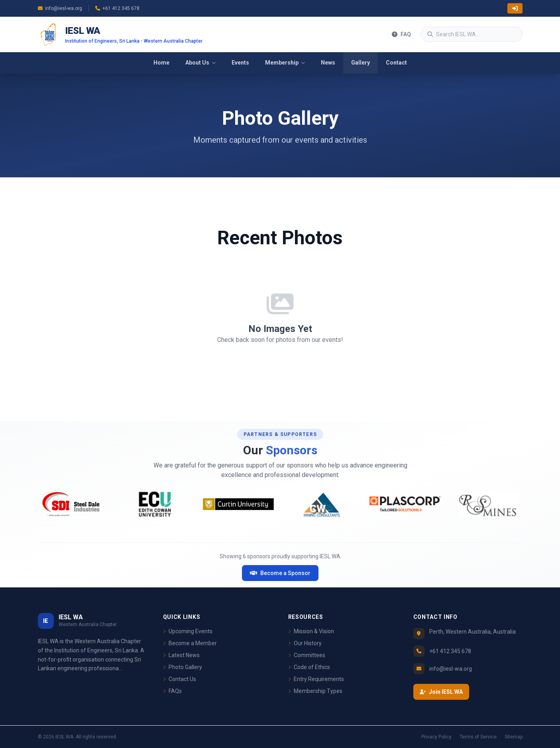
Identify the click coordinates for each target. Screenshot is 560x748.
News (328, 63)
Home (161, 63)
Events (240, 63)
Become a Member (190, 643)
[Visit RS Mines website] (488, 504)
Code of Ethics (309, 667)
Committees (307, 655)
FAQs (172, 691)
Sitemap (514, 737)
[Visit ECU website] (155, 504)
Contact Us (180, 679)
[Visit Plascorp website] (405, 504)
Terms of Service (478, 737)
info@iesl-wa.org (60, 8)
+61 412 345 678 (117, 8)
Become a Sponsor (280, 573)
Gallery (361, 63)
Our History (305, 643)
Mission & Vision (311, 631)
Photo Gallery (183, 667)
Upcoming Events (188, 631)
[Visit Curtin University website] (238, 504)
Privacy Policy (436, 737)
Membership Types (315, 691)
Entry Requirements (316, 679)
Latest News (181, 655)
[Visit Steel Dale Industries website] (72, 504)
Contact (396, 63)
